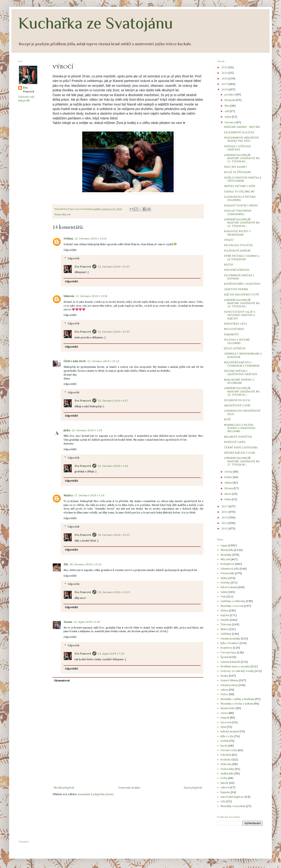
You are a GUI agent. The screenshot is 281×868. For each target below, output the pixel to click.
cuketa (224, 690)
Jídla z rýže (227, 736)
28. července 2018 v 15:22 (85, 565)
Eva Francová (83, 267)
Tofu (223, 597)
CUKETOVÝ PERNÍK (236, 289)
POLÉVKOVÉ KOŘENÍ (237, 251)
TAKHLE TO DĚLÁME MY (239, 192)
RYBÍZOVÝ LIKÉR (235, 442)
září (227, 111)
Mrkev (224, 629)
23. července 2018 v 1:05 (87, 431)
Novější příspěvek (64, 788)
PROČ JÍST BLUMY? (235, 167)
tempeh (225, 718)
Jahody (224, 783)
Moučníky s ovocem (232, 606)
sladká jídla (227, 774)
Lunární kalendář (230, 662)
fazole (224, 746)
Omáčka (225, 620)
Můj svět (66, 215)
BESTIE (229, 265)
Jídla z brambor (230, 643)
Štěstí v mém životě (75, 361)
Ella (66, 565)
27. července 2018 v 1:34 (89, 496)
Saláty (224, 592)
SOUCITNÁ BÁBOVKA (237, 270)
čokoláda (226, 755)
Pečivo (224, 694)
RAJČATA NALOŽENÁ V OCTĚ (241, 295)
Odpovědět (70, 250)
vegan (224, 546)
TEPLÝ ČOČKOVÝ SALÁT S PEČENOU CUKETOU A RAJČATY (240, 315)
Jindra (67, 431)
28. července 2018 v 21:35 (114, 535)
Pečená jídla (227, 573)
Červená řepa (228, 653)
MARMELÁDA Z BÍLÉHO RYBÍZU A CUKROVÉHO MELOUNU (240, 428)
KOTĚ (227, 420)
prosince (230, 95)
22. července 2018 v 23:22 (103, 361)
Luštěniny (226, 634)
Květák (224, 741)
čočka (224, 778)
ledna (228, 500)
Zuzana (68, 622)
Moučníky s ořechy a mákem (237, 704)
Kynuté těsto (228, 708)
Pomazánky (227, 769)
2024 (225, 73)
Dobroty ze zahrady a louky (237, 671)
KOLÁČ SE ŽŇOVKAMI (237, 172)
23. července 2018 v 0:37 (113, 401)
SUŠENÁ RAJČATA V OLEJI (239, 453)
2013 (225, 529)
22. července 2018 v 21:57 (114, 267)
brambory (226, 648)
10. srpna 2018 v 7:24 (111, 654)
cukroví (225, 788)
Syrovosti (226, 723)
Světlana (68, 239)
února (228, 494)
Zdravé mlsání (229, 587)
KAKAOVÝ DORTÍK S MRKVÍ (241, 206)
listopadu (230, 100)
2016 (225, 512)
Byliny (224, 578)
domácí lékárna (229, 681)
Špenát (225, 657)
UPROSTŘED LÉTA (235, 324)
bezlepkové (227, 564)
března (229, 489)
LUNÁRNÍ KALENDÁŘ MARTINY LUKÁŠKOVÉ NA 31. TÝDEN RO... (242, 159)
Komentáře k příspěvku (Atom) (95, 794)
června (229, 472)
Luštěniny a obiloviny (233, 601)
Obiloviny (226, 764)
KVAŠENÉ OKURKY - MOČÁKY (242, 127)
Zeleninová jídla (230, 569)
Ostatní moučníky (230, 639)
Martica (68, 496)
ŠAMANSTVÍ (231, 335)
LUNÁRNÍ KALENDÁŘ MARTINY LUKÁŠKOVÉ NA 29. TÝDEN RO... (242, 304)
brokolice (226, 760)
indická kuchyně (230, 732)
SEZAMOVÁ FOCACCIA (237, 400)
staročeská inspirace (232, 797)
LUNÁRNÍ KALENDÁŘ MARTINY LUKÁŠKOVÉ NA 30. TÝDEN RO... (242, 223)
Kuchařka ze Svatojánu (96, 23)
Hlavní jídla (227, 550)
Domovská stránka (129, 788)
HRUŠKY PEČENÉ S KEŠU (240, 186)
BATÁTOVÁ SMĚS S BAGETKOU (242, 284)
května (229, 477)
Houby (224, 676)
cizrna (224, 713)
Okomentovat (62, 681)
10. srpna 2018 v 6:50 (87, 622)
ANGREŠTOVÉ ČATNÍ (237, 406)
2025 (225, 68)
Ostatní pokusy (229, 685)
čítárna (224, 611)
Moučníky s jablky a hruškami (237, 699)
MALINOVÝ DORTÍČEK (238, 437)
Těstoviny (226, 625)
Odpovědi (73, 259)
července (230, 123)
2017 (225, 507)
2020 (225, 79)
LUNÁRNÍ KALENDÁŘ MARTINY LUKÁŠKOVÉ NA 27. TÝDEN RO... (242, 462)
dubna (229, 483)
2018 (225, 90)
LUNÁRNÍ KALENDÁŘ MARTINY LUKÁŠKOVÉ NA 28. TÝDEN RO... (242, 392)
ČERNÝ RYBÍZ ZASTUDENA (241, 448)
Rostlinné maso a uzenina (235, 667)
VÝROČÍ (229, 240)
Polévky (225, 583)
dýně (223, 727)
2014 (225, 523)
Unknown (69, 296)
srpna (228, 117)
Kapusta (225, 792)
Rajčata (225, 615)
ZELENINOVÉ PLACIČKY (239, 133)
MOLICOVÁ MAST (234, 329)
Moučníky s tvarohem (233, 806)
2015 (225, 518)
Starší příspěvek (193, 788)
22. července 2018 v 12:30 (90, 239)
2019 (225, 84)
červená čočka (229, 750)
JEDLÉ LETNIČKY (235, 349)
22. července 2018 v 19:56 (92, 296)
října (227, 106)
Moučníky (226, 555)
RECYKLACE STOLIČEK (238, 245)
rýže (223, 802)
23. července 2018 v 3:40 (113, 466)
